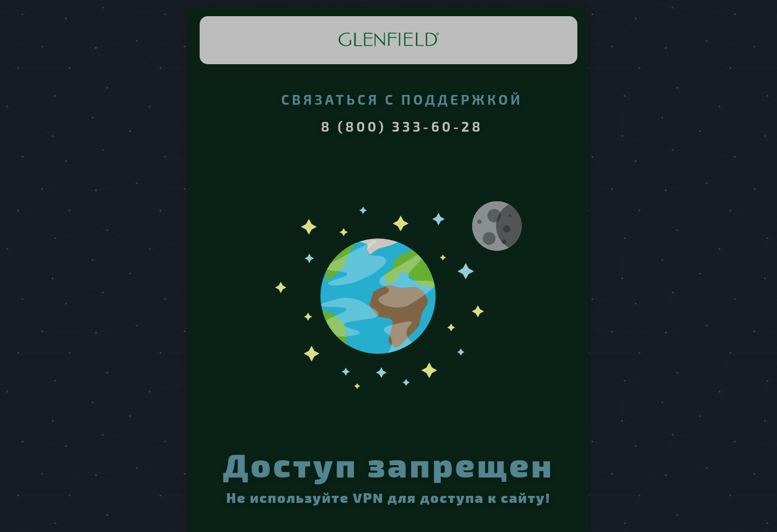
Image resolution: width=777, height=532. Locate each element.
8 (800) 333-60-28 (402, 126)
